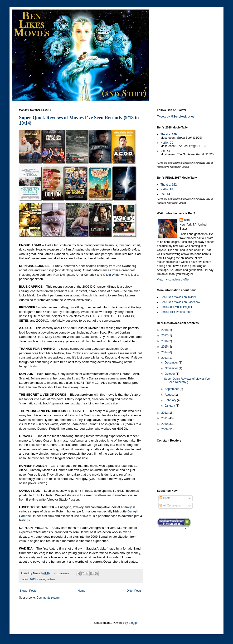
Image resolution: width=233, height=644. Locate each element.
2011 (165, 418)
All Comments (170, 506)
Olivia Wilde (111, 275)
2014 (165, 352)
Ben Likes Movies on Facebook (180, 302)
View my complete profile (173, 280)
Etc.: (165, 151)
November (172, 368)
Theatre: (169, 134)
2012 (165, 413)
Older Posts (134, 591)
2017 (165, 335)
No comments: (62, 573)
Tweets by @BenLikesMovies (176, 117)
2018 (165, 330)
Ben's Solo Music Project (176, 307)
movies (41, 579)
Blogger (133, 623)
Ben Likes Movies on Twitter (178, 297)
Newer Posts (28, 591)
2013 (33, 579)
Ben (187, 220)
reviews (51, 579)
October (170, 374)
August (170, 395)
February (171, 400)
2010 (165, 424)
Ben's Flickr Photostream (176, 312)
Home (82, 591)
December (172, 363)
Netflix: (167, 143)
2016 (165, 341)
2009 (165, 429)
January (170, 406)
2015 (165, 347)
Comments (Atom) (48, 598)
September (172, 389)
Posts (165, 498)
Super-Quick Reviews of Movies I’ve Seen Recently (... (187, 380)
